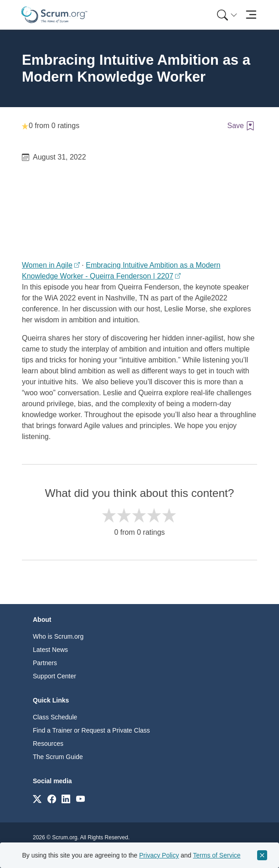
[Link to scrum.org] (37, 798)
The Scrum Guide (58, 757)
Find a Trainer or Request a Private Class (91, 730)
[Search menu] (227, 15)
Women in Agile (47, 265)
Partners (45, 663)
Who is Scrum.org (58, 636)
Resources (48, 744)
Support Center (54, 676)
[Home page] (54, 15)
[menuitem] (226, 15)
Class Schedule (55, 717)
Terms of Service (217, 855)
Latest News (50, 650)
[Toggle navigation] (251, 15)
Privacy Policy (159, 855)
